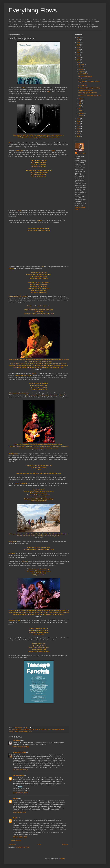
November (82, 67)
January (81, 116)
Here (27, 729)
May (80, 106)
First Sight (16, 729)
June (80, 103)
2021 (79, 50)
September (82, 72)
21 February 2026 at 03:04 (21, 793)
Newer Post (12, 844)
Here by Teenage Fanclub (86, 90)
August (81, 98)
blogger (16, 798)
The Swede (17, 740)
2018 (79, 57)
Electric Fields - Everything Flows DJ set (90, 95)
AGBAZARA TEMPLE (20, 753)
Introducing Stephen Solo (85, 76)
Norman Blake (55, 729)
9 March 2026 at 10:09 (20, 812)
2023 (79, 45)
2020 (79, 52)
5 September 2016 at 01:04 (21, 747)
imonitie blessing (18, 775)
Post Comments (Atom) (23, 847)
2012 (79, 126)
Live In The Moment (40, 729)
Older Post (65, 844)
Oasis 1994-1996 (83, 74)
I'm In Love (31, 729)
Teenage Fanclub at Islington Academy (89, 88)
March (81, 111)
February (81, 113)
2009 (79, 134)
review (16, 731)
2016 (79, 62)
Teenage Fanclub (23, 731)
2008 (79, 136)
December (82, 64)
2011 (79, 129)
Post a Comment (16, 841)
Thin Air (30, 731)
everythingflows (82, 154)
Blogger (63, 859)
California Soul (82, 85)
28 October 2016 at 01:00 (20, 770)
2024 (79, 42)
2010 (79, 131)
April (80, 108)
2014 (79, 121)
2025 (79, 40)
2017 (79, 60)
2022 (79, 47)
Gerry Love (22, 729)
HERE (53, 151)
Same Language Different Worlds (88, 93)
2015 (79, 119)
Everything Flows (33, 10)
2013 (79, 124)
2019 (79, 55)
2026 (79, 37)
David (15, 818)
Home (39, 844)
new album (48, 729)
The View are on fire (84, 79)
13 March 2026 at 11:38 (20, 837)
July (80, 101)
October (81, 69)
